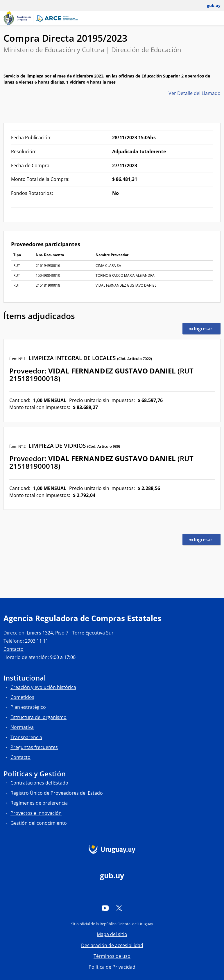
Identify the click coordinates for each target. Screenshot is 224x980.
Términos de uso (112, 956)
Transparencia (26, 737)
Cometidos (22, 697)
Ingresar (205, 328)
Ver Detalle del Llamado (195, 93)
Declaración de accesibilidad (112, 945)
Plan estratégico (28, 707)
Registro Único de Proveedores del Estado (57, 793)
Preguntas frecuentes (34, 747)
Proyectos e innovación (36, 813)
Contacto (14, 649)
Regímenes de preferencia (39, 803)
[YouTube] (105, 908)
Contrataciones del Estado (39, 783)
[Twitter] (119, 908)
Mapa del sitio (112, 934)
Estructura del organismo (38, 717)
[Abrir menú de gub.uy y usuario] (210, 6)
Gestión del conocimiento (39, 823)
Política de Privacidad (112, 967)
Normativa (22, 727)
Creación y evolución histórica (43, 687)
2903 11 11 (37, 641)
